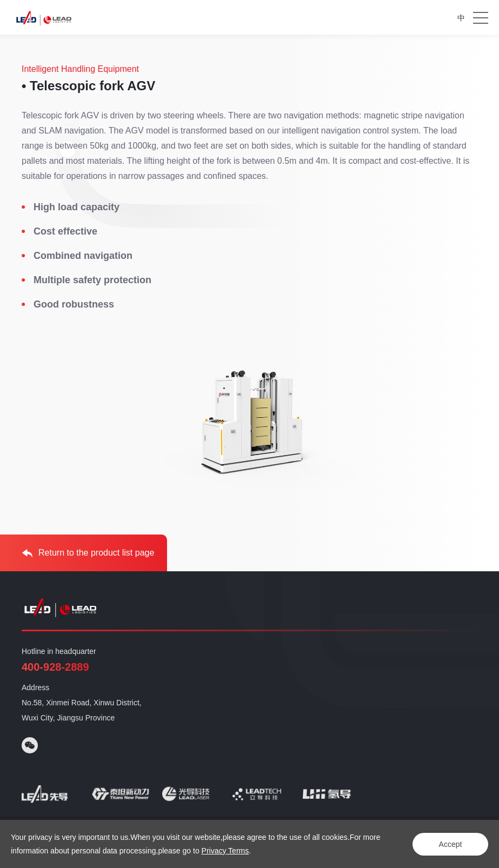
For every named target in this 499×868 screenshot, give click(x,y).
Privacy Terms (225, 851)
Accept (451, 844)
